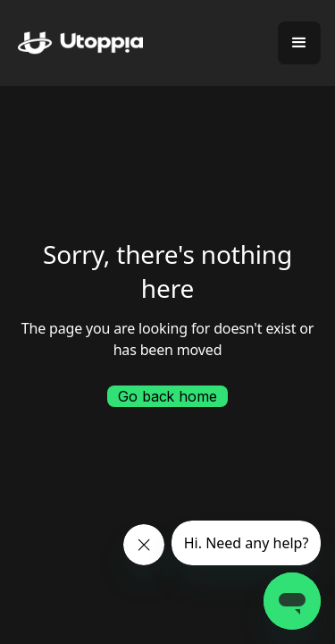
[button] (299, 43)
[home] (71, 43)
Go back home (167, 396)
